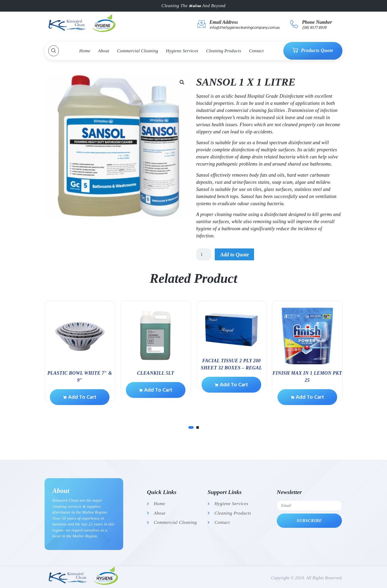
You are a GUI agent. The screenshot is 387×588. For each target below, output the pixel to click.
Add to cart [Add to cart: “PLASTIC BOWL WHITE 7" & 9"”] (80, 397)
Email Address (224, 22)
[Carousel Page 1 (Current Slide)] (191, 427)
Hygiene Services (182, 51)
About (103, 51)
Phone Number (317, 22)
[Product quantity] (204, 254)
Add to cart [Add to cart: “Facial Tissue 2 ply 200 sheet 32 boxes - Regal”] (231, 385)
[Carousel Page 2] (198, 427)
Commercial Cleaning (137, 51)
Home (84, 51)
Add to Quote (235, 255)
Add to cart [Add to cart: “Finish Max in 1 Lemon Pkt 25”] (307, 397)
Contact (257, 51)
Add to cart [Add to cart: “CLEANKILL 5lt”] (156, 390)
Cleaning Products (224, 51)
